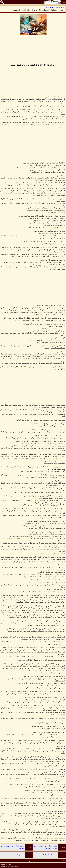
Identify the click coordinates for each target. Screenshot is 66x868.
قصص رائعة (21, 855)
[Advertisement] (33, 50)
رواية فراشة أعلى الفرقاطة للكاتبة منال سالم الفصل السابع (46, 847)
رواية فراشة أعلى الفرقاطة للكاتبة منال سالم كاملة (12, 847)
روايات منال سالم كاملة (50, 855)
